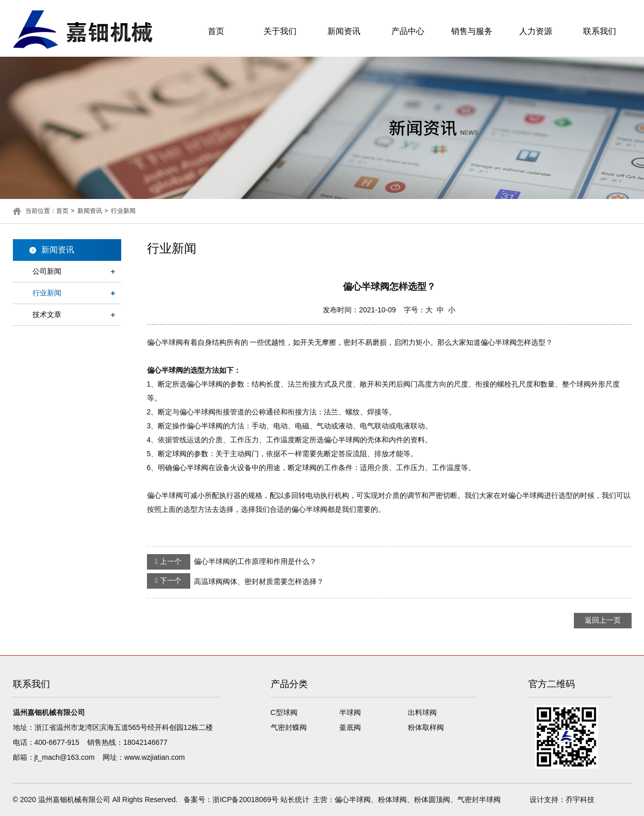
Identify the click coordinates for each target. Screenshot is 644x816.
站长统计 (295, 800)
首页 (216, 31)
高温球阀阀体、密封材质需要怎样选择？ (235, 581)
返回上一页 (603, 620)
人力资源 (536, 31)
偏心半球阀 (353, 800)
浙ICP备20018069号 (245, 800)
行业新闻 (123, 211)
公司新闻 (47, 271)
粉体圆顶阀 (432, 800)
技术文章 (47, 314)
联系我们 (600, 31)
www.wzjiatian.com (154, 757)
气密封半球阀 (479, 800)
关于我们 (280, 31)
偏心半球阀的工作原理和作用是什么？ (232, 562)
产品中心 (408, 31)
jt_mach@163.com (65, 757)
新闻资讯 (344, 31)
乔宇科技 (580, 800)
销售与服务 (472, 31)
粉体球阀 (392, 800)
